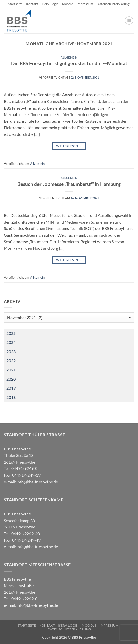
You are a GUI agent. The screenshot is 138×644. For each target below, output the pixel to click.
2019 (11, 388)
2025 (11, 333)
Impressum (85, 4)
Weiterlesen (69, 146)
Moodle (68, 4)
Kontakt (32, 4)
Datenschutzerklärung (113, 4)
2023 (11, 352)
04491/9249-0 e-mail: (22, 475)
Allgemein (69, 57)
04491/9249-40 (26, 534)
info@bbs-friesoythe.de (37, 482)
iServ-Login (50, 4)
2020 (11, 379)
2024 (11, 342)
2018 (11, 397)
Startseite (15, 4)
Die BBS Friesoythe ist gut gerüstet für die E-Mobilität (69, 63)
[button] (129, 21)
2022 (11, 361)
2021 (11, 370)
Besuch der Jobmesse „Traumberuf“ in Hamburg (69, 184)
